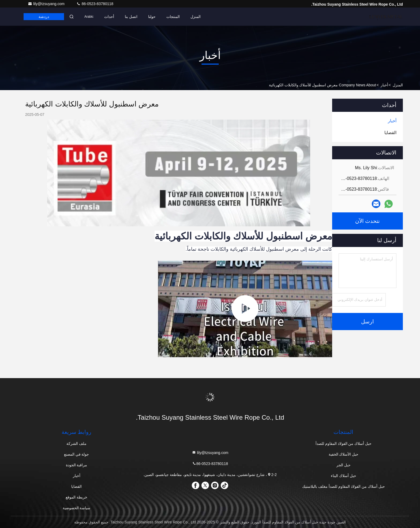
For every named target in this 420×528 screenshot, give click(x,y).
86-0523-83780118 (95, 4)
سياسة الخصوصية (77, 508)
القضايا (76, 486)
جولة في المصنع (77, 454)
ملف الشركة (76, 444)
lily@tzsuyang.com (47, 4)
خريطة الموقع (76, 497)
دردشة (44, 17)
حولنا (152, 17)
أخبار (384, 85)
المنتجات (173, 17)
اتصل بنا (131, 17)
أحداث (109, 17)
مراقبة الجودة (77, 465)
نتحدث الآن (368, 221)
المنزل (196, 17)
